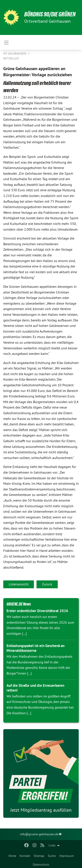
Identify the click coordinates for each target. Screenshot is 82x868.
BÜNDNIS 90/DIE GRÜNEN (50, 14)
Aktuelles (11, 58)
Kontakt (25, 856)
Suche (52, 856)
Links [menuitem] (52, 845)
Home (12, 856)
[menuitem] (12, 855)
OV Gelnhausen (15, 53)
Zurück (47, 584)
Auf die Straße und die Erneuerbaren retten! (35, 688)
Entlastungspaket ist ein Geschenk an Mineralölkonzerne (36, 648)
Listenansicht (19, 584)
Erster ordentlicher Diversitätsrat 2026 (37, 611)
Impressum (66, 856)
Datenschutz (41, 865)
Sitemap (39, 856)
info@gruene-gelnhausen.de (39, 834)
